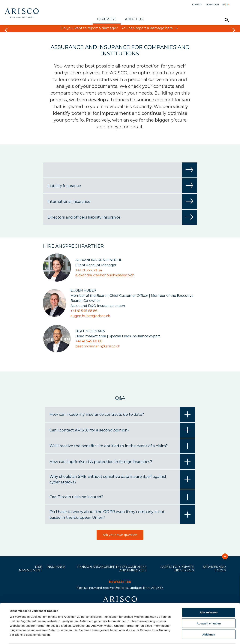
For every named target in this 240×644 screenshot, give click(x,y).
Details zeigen (160, 637)
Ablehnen (209, 620)
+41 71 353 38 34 (89, 270)
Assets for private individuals (177, 569)
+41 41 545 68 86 (84, 311)
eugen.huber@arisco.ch (90, 316)
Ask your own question (120, 535)
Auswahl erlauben (209, 609)
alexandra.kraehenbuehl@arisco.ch (105, 275)
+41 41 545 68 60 (89, 341)
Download (212, 5)
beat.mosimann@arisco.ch (98, 346)
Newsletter (120, 582)
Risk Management (31, 569)
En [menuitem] (228, 5)
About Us (134, 19)
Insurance (56, 567)
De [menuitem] (223, 5)
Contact (197, 5)
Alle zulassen (209, 598)
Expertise (107, 19)
